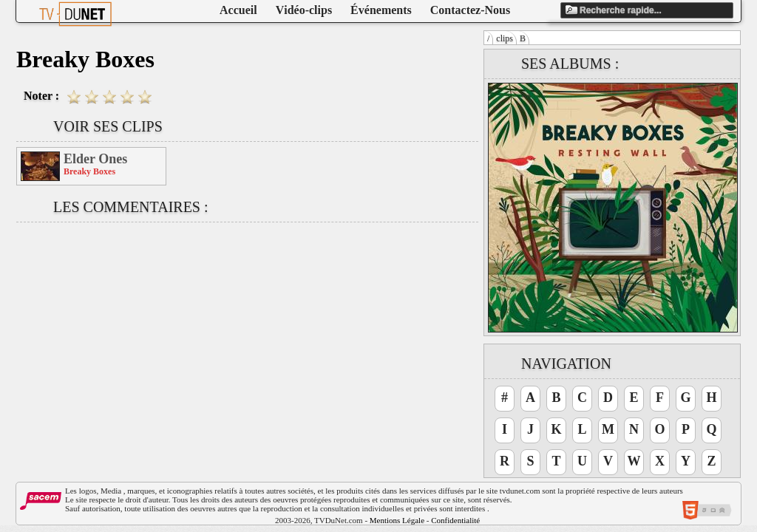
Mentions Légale (397, 520)
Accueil (238, 10)
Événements (381, 10)
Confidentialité (455, 520)
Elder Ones (95, 159)
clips (505, 38)
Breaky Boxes (89, 171)
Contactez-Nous (470, 10)
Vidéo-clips (304, 10)
